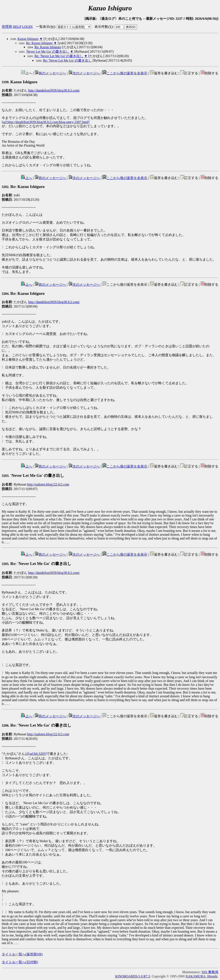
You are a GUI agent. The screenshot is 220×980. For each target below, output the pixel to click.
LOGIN (27, 27)
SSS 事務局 (210, 972)
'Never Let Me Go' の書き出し (48, 52)
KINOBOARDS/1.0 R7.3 (133, 976)
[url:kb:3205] (37, 754)
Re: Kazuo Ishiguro (39, 43)
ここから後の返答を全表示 (125, 73)
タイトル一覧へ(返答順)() (22, 954)
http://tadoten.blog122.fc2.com (48, 484)
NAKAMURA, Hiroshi (201, 976)
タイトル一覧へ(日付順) (20, 962)
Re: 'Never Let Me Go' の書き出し (59, 56)
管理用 (7, 27)
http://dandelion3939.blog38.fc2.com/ (54, 90)
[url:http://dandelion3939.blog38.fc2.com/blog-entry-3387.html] (46, 122)
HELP (17, 27)
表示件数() (104, 27)
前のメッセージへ (50, 73)
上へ (27, 178)
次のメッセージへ (84, 73)
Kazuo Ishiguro (28, 39)
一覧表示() (46, 27)
